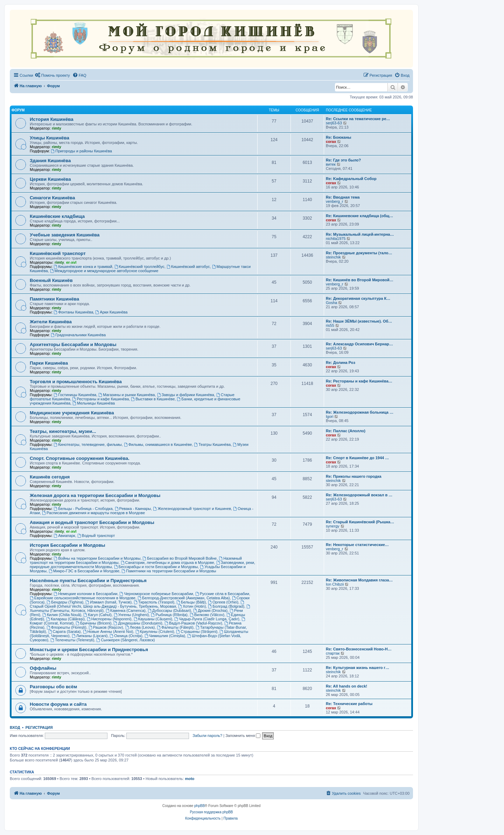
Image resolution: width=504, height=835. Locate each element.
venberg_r (335, 201)
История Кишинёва (52, 119)
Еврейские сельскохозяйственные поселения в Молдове (83, 598)
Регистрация (39, 727)
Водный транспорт (96, 536)
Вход (15, 727)
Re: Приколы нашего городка (354, 476)
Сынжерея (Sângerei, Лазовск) (125, 640)
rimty (57, 128)
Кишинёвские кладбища (57, 216)
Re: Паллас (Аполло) (346, 431)
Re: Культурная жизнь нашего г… (358, 668)
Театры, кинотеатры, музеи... (63, 431)
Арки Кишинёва (111, 312)
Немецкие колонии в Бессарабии (85, 594)
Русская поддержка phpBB (211, 812)
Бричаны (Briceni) (93, 623)
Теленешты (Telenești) (72, 640)
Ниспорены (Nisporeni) (109, 619)
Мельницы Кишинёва (94, 403)
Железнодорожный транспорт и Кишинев (192, 509)
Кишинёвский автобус (188, 267)
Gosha (331, 303)
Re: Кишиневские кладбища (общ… (359, 216)
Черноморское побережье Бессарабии (156, 594)
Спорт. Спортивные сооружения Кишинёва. (80, 458)
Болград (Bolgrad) (226, 606)
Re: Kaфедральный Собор (351, 179)
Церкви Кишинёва (50, 179)
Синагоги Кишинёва (52, 198)
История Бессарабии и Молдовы (68, 545)
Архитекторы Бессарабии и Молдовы (73, 344)
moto (190, 779)
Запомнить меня (243, 736)
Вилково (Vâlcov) (207, 615)
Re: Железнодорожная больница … (360, 412)
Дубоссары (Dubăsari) (169, 610)
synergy (333, 526)
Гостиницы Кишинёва (75, 395)
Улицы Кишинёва (50, 138)
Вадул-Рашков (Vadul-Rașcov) (193, 623)
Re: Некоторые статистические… (357, 545)
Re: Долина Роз (341, 363)
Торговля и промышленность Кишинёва (76, 382)
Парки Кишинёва (49, 363)
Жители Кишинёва (51, 322)
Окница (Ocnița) (126, 636)
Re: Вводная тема (343, 197)
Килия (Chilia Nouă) (62, 615)
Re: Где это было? (343, 160)
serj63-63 (334, 123)
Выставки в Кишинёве (153, 399)
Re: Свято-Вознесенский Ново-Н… (359, 649)
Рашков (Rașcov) (106, 627)
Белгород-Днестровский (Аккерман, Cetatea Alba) (184, 598)
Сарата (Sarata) (65, 632)
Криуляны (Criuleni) (155, 632)
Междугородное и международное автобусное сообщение (104, 271)
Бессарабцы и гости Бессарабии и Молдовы (156, 567)
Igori (330, 416)
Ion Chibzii (335, 584)
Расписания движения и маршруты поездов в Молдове (93, 513)
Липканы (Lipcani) (90, 636)
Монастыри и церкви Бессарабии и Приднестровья (89, 650)
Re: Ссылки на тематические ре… (358, 119)
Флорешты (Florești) (66, 627)
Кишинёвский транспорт (58, 253)
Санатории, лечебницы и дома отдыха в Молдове (167, 563)
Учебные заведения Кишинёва (65, 235)
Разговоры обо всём (53, 687)
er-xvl (71, 262)
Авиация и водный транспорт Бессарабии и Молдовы (92, 522)
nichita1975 (336, 239)
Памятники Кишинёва (54, 299)
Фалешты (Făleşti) (175, 627)
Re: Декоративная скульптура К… (358, 298)
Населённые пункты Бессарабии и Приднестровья (88, 581)
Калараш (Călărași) (65, 619)
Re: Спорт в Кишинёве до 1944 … (357, 458)
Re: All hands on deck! (346, 686)
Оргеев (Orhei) (223, 602)
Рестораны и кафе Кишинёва (101, 399)
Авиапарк (64, 536)
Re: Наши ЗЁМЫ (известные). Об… (359, 321)
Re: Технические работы (349, 704)
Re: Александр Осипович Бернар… (359, 344)
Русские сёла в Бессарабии (222, 594)
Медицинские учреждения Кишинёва (72, 413)
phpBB (199, 806)
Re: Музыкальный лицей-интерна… (360, 234)
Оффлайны (43, 668)
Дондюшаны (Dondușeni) (138, 623)
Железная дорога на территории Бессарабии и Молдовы (95, 495)
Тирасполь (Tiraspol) (154, 602)
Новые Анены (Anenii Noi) (108, 632)
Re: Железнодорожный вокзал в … (359, 495)
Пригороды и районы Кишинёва (81, 151)
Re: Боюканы (338, 137)
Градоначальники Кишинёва (78, 335)
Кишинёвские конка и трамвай (83, 267)
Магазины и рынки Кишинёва (127, 395)
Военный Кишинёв (51, 280)
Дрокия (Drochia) (210, 610)
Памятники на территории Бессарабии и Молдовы (169, 571)
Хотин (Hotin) (192, 606)
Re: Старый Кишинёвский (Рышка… (360, 522)
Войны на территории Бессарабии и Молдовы (97, 558)
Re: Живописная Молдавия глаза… (359, 580)
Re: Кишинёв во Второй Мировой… (360, 280)
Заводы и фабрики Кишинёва (186, 395)
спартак (333, 653)
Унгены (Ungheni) (131, 615)
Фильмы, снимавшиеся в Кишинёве (158, 444)
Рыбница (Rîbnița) (169, 615)
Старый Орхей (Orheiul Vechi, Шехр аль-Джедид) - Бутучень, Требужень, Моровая (137, 604)
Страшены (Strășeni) (197, 632)
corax (331, 142)
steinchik (333, 257)
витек (331, 164)
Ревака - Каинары (133, 509)
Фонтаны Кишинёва (73, 312)
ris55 (330, 325)
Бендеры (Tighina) (65, 602)
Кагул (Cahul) (97, 615)
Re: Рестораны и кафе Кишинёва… (359, 381)
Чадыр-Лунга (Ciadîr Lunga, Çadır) (207, 619)
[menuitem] (52, 75)
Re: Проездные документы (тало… (359, 253)
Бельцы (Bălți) (191, 602)
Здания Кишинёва (50, 161)
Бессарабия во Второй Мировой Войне (180, 558)
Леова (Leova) (140, 627)
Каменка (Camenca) (126, 610)
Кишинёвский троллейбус (139, 267)
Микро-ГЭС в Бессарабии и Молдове (84, 571)
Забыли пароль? (207, 736)
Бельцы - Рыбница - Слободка (83, 509)
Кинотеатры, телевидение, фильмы (87, 444)
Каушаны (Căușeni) (153, 619)
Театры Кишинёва (212, 444)
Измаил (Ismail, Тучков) (108, 602)
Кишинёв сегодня (50, 477)
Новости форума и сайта (58, 704)
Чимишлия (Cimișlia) (165, 636)
